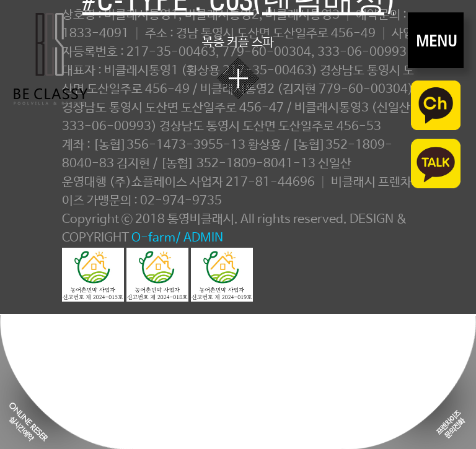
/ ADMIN (199, 238)
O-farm (153, 238)
